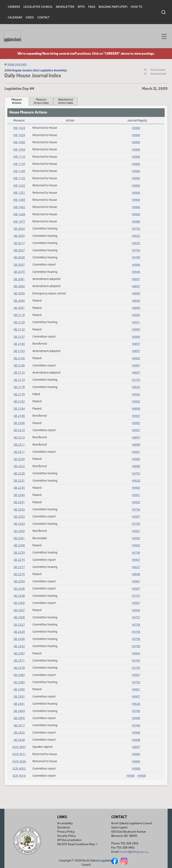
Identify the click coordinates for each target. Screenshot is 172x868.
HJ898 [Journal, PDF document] (136, 408)
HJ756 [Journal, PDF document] (136, 509)
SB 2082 (19, 286)
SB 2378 (19, 668)
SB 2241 (19, 502)
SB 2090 (19, 293)
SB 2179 (19, 394)
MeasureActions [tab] (17, 101)
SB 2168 (19, 365)
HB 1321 (19, 193)
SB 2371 (19, 660)
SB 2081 (19, 279)
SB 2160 (19, 344)
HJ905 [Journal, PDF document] (136, 329)
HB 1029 (19, 135)
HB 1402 (19, 207)
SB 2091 (19, 308)
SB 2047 (19, 265)
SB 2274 (19, 560)
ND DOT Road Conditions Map (78, 844)
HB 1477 (19, 221)
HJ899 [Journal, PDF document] (136, 293)
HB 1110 (19, 157)
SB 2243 (19, 509)
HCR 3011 (19, 754)
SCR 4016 (19, 776)
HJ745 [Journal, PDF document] (136, 660)
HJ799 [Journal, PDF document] (136, 257)
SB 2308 (19, 617)
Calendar (15, 17)
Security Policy (66, 836)
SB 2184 (19, 408)
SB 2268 (19, 545)
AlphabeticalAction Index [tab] (65, 101)
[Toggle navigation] (164, 36)
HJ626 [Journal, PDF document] (136, 387)
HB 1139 (19, 164)
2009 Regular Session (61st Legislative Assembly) (36, 70)
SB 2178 (19, 387)
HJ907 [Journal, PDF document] (136, 365)
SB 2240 (19, 495)
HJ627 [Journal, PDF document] (136, 567)
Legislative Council (38, 7)
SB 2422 (19, 732)
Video (30, 17)
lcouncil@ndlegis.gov (134, 852)
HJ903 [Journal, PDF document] (136, 502)
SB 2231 (19, 480)
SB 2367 (19, 653)
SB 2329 (19, 632)
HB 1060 (19, 142)
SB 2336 (19, 639)
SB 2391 (19, 696)
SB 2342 (19, 646)
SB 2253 (19, 517)
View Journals (16, 64)
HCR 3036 (19, 761)
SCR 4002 (19, 768)
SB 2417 (19, 725)
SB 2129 (19, 322)
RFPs (81, 7)
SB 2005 (19, 236)
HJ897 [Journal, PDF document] (136, 279)
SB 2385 (19, 682)
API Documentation (69, 840)
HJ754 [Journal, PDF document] (136, 250)
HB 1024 (19, 128)
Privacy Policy (66, 832)
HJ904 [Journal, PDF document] (136, 610)
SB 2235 (19, 488)
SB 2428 (19, 740)
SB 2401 (19, 704)
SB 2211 (19, 444)
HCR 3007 (19, 747)
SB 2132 (19, 329)
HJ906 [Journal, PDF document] (136, 128)
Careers (14, 7)
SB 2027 (19, 250)
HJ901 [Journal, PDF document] (136, 495)
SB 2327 (19, 625)
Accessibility (65, 823)
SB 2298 (19, 589)
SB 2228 (19, 473)
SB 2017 (19, 243)
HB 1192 (19, 178)
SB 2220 (19, 459)
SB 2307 (19, 610)
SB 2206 (19, 423)
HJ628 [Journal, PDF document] (136, 704)
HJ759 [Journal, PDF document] (136, 668)
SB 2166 (19, 358)
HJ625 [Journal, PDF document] (136, 236)
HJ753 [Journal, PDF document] (136, 229)
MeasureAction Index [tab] (41, 101)
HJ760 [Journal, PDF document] (136, 711)
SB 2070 (19, 272)
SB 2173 (19, 380)
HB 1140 (19, 171)
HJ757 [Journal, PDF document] (136, 596)
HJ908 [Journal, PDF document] (136, 718)
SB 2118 (19, 315)
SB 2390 (19, 689)
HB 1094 (19, 149)
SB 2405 (19, 718)
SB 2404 (19, 711)
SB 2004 (19, 229)
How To (136, 7)
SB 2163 (19, 351)
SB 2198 (19, 416)
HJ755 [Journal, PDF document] (136, 380)
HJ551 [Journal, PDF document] (136, 322)
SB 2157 (19, 337)
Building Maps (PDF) (113, 7)
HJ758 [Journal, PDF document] (136, 625)
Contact (43, 17)
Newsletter (65, 7)
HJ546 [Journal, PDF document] (136, 272)
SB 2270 (19, 553)
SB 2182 (19, 401)
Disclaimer (64, 827)
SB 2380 (19, 675)
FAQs (92, 7)
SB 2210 (19, 430)
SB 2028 (19, 257)
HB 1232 (19, 185)
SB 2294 (19, 581)
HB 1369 (19, 200)
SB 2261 (19, 538)
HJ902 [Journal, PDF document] (136, 358)
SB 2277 (19, 567)
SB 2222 (19, 466)
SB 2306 (19, 603)
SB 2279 (19, 574)
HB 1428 (19, 214)
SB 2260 (19, 531)
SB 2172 (19, 372)
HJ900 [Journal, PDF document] (136, 315)
